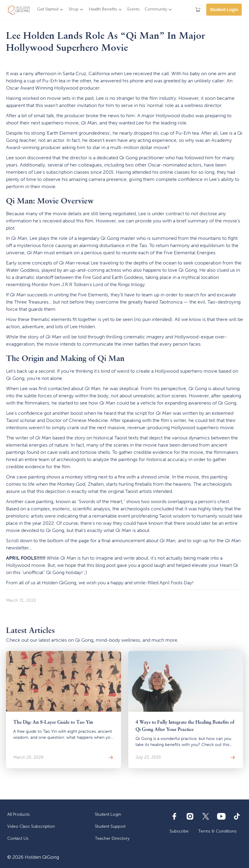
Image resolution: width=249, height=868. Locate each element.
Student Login (224, 10)
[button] (50, 10)
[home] (19, 10)
